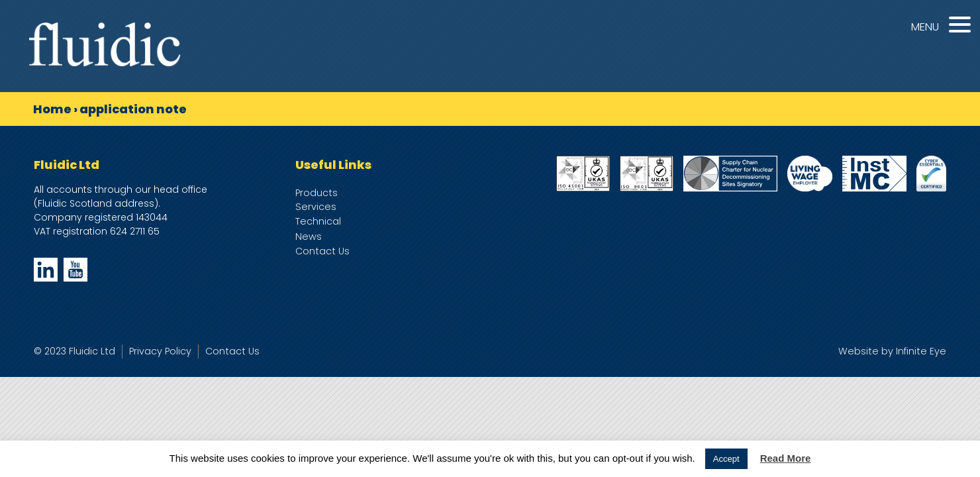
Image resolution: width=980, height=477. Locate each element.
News (309, 237)
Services (316, 207)
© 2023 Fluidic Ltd (74, 351)
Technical (318, 221)
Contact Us (322, 251)
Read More (786, 458)
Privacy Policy (160, 351)
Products (317, 193)
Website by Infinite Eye (892, 351)
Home (52, 109)
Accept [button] (726, 459)
